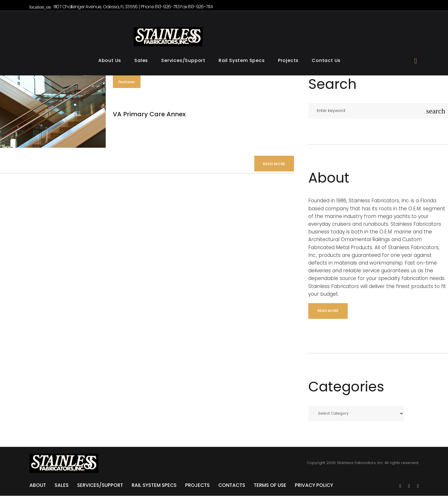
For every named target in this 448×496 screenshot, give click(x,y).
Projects (288, 61)
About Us (110, 61)
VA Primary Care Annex (151, 115)
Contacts (232, 485)
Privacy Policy (314, 485)
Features (128, 82)
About (38, 485)
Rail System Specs (242, 61)
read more (328, 311)
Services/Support (183, 61)
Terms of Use (270, 485)
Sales (141, 61)
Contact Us (326, 61)
